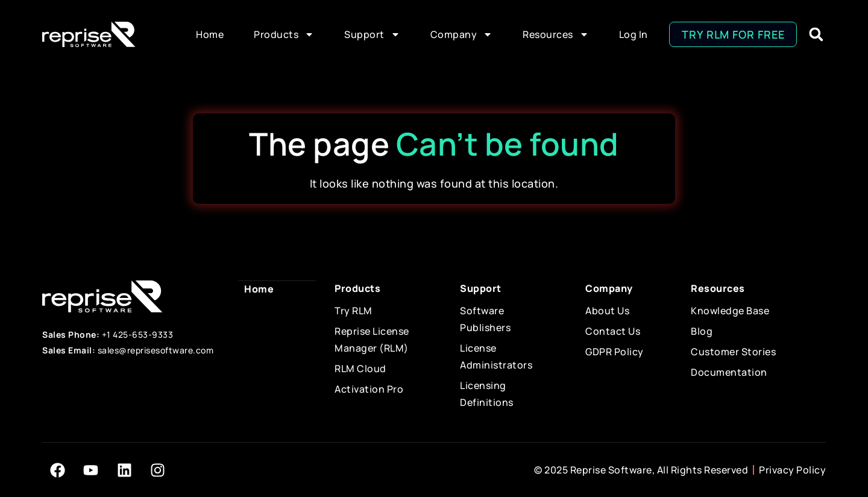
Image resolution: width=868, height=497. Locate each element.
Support (372, 34)
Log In (634, 34)
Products (284, 34)
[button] (816, 35)
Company (462, 34)
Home (210, 34)
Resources (556, 34)
